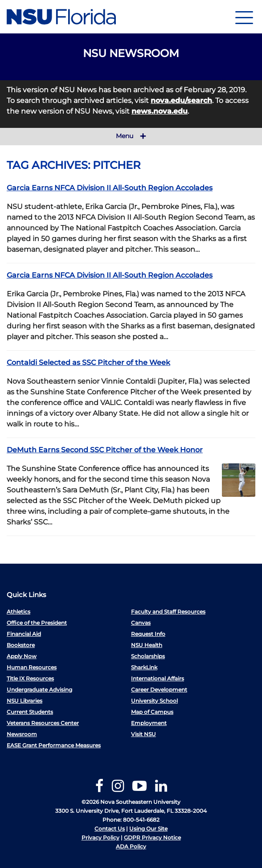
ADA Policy (131, 846)
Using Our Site (148, 829)
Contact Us (110, 829)
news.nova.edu (160, 111)
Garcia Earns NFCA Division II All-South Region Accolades (110, 188)
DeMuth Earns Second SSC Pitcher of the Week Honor (105, 450)
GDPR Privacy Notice (152, 837)
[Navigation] (244, 17)
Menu (131, 136)
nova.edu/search (181, 100)
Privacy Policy (100, 837)
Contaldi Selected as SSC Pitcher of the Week (88, 362)
